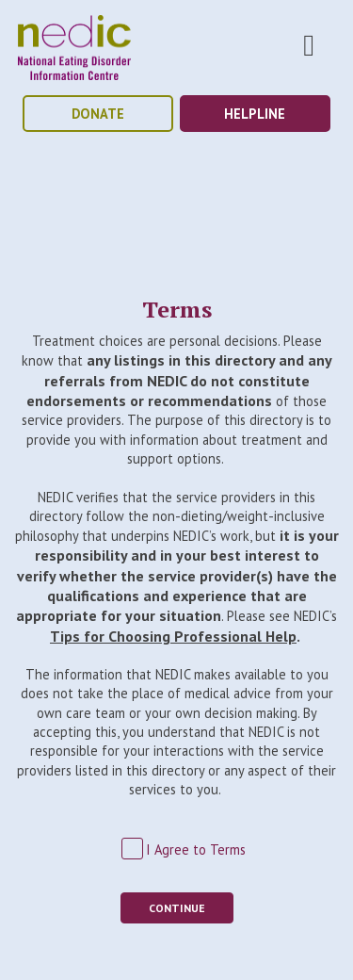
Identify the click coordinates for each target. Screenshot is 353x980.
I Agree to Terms (196, 849)
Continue (177, 908)
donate (98, 114)
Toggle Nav (309, 45)
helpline (255, 114)
